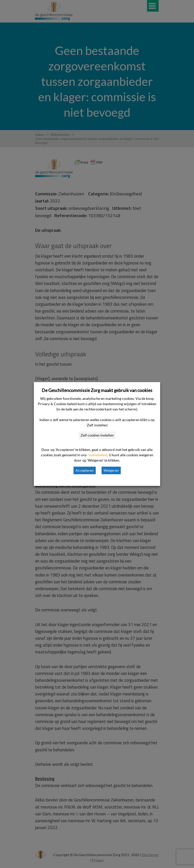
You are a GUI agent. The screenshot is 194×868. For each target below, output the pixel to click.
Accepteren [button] (85, 470)
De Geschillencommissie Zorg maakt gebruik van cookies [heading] (97, 390)
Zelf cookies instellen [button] (97, 435)
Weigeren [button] (111, 470)
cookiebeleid (97, 455)
